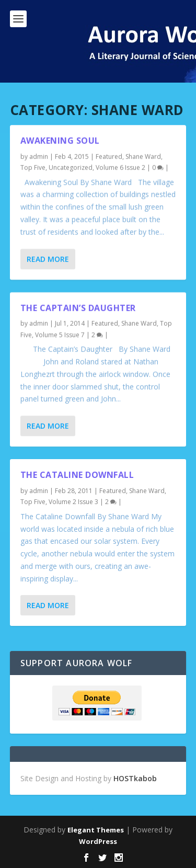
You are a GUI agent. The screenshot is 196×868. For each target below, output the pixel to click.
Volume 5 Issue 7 (60, 335)
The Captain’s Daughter (78, 307)
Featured (109, 157)
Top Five (33, 168)
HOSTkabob (135, 778)
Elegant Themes (96, 830)
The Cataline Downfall (77, 475)
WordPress (98, 841)
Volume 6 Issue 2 (120, 168)
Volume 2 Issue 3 (73, 502)
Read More (48, 259)
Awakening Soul (60, 141)
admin (39, 157)
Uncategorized (71, 168)
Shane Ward (143, 157)
